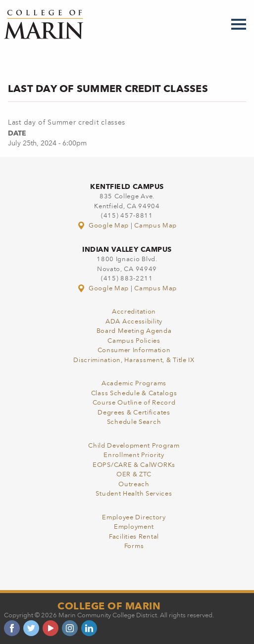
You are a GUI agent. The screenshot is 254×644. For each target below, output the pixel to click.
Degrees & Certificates (134, 413)
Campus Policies (134, 341)
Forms (134, 546)
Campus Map (155, 226)
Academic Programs (134, 384)
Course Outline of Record (134, 403)
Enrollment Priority (134, 455)
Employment (134, 527)
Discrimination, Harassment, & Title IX (134, 360)
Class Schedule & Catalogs (134, 393)
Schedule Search (134, 422)
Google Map (104, 226)
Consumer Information (134, 350)
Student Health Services (134, 494)
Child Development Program (134, 446)
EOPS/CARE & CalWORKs (134, 465)
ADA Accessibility (134, 322)
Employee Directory (134, 518)
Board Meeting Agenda (134, 331)
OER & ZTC (134, 475)
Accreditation (134, 312)
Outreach (134, 484)
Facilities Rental (134, 537)
